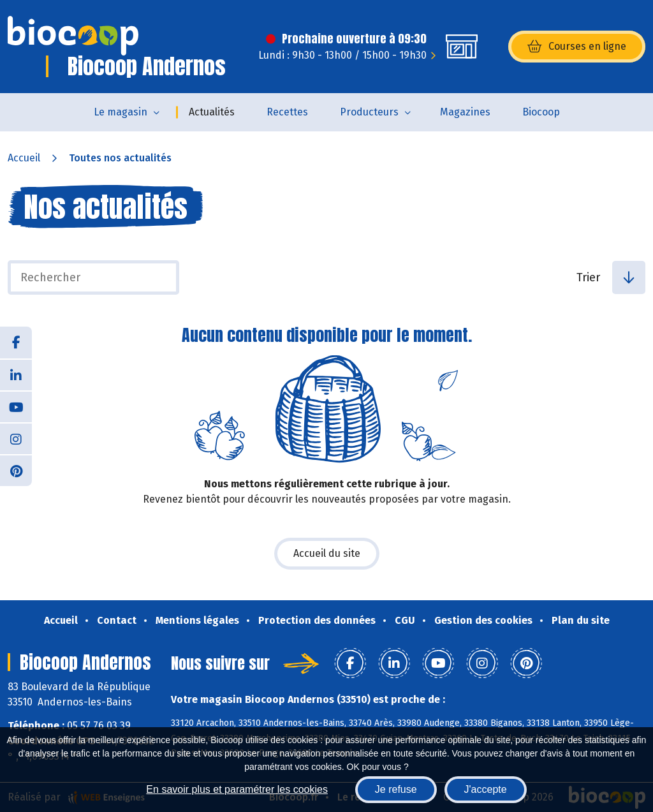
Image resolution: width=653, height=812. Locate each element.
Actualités (212, 112)
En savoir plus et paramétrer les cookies (237, 789)
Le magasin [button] (121, 112)
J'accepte (486, 789)
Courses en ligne (577, 47)
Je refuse (396, 789)
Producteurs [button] (369, 112)
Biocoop (541, 112)
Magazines (465, 112)
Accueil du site (327, 553)
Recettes (287, 112)
